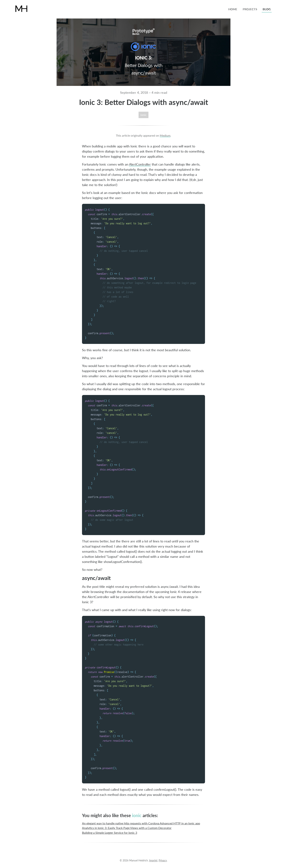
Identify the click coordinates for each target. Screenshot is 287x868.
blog (267, 9)
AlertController (140, 164)
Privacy (163, 860)
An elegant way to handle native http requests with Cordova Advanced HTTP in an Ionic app (141, 823)
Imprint (153, 860)
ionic (143, 115)
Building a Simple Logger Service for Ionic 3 (110, 833)
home (233, 9)
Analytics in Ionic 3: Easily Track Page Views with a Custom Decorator (127, 828)
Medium (165, 135)
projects (250, 9)
